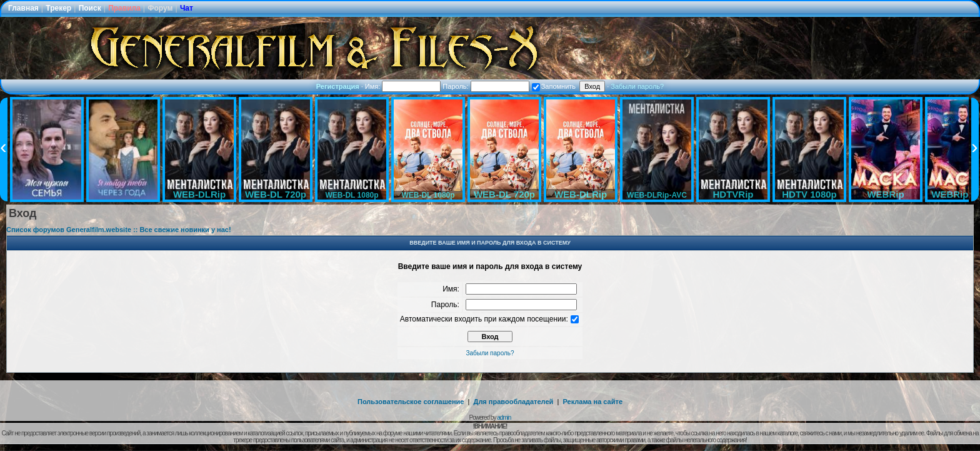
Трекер (58, 8)
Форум (160, 8)
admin (504, 418)
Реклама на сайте (592, 402)
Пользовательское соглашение (411, 402)
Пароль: (486, 86)
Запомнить (554, 86)
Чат (187, 8)
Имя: (403, 86)
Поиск (90, 8)
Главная (23, 8)
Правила (124, 8)
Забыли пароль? (637, 86)
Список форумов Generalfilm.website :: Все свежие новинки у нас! (119, 230)
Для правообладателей (514, 402)
